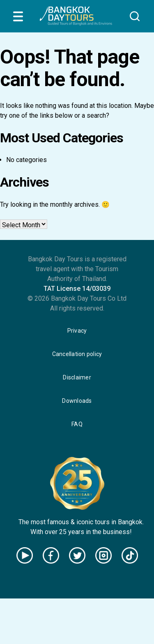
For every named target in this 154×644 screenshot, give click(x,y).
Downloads (77, 401)
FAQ (77, 424)
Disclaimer (77, 377)
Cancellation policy (77, 354)
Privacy (77, 331)
